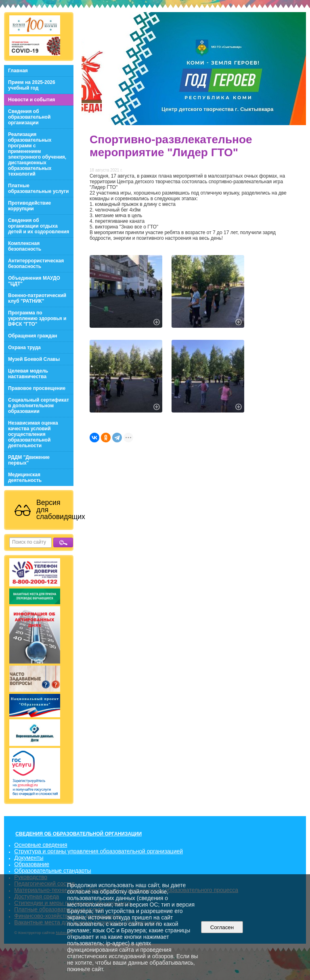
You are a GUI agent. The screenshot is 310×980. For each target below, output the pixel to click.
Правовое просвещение (37, 388)
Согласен (222, 927)
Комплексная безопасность (25, 246)
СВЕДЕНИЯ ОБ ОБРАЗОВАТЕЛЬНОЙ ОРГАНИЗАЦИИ (79, 834)
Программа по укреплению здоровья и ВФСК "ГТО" (37, 318)
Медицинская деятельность (25, 477)
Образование (32, 864)
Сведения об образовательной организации (29, 117)
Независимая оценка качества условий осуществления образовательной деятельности (33, 434)
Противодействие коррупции (29, 206)
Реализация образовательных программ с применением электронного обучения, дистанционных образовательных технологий (37, 154)
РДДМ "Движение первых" (29, 460)
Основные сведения (41, 845)
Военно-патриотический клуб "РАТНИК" (37, 298)
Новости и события (31, 100)
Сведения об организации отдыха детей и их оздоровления (39, 226)
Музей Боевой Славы (34, 359)
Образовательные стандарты (52, 871)
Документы (29, 858)
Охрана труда (24, 348)
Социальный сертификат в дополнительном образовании (39, 406)
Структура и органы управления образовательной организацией (98, 851)
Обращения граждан (33, 336)
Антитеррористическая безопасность (36, 264)
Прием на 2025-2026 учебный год (32, 85)
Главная (18, 71)
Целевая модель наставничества (28, 374)
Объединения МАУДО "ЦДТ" (34, 281)
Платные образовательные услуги (38, 188)
